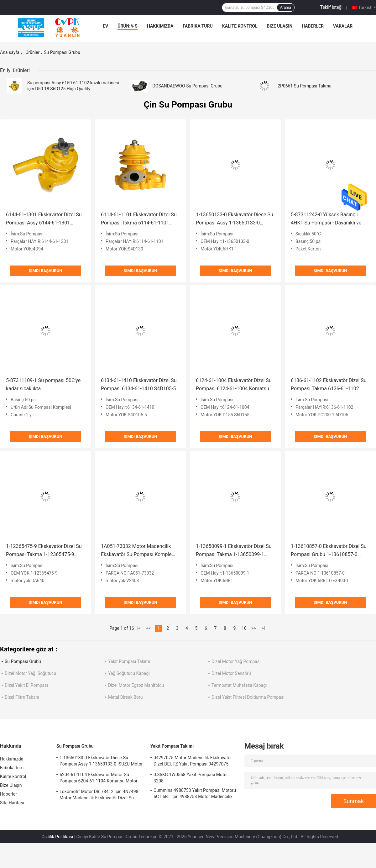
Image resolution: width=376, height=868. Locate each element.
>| (263, 628)
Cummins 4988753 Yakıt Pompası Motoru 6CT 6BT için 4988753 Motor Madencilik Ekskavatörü (195, 794)
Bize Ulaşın (279, 26)
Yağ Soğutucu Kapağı (129, 673)
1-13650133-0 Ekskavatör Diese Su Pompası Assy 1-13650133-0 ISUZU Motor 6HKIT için (235, 219)
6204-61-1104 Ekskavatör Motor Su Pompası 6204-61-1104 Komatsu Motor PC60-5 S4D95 (99, 779)
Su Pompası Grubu (23, 661)
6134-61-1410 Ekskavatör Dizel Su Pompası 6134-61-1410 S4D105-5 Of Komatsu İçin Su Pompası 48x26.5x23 (139, 385)
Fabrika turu (198, 26)
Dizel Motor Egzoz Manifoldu (136, 685)
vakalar (343, 26)
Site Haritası (12, 803)
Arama (286, 8)
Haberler (313, 26)
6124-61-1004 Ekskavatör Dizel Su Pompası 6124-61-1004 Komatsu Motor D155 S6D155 (234, 385)
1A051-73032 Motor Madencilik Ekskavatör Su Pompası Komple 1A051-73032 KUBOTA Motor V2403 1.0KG (136, 551)
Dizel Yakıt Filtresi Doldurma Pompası (248, 697)
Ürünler (32, 52)
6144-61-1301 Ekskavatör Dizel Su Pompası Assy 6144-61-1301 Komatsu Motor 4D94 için (44, 219)
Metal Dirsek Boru (125, 697)
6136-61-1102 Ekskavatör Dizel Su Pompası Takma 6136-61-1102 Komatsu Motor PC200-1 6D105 (329, 385)
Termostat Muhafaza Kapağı (239, 685)
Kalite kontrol (240, 26)
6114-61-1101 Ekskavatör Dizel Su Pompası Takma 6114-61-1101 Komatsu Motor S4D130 (139, 219)
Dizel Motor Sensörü (231, 673)
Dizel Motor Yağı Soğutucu (30, 673)
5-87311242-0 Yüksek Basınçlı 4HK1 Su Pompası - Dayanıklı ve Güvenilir (326, 219)
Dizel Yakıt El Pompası (26, 685)
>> (254, 628)
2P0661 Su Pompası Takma (305, 86)
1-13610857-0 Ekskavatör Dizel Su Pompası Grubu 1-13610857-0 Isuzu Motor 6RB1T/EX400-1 (329, 551)
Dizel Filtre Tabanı (22, 697)
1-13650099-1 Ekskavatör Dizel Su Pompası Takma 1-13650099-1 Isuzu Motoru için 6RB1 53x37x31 (234, 551)
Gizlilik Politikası (57, 837)
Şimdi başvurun (46, 271)
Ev (105, 26)
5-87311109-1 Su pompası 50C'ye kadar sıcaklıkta (43, 384)
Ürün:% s (128, 26)
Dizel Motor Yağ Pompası (236, 661)
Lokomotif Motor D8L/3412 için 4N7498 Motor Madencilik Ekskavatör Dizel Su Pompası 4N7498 (99, 796)
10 (244, 628)
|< (139, 628)
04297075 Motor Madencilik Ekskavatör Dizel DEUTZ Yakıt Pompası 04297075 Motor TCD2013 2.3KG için (193, 762)
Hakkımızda (160, 26)
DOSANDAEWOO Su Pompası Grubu (188, 86)
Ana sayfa (10, 52)
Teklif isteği (331, 7)
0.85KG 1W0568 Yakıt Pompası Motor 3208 (191, 778)
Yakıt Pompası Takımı (129, 661)
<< (149, 628)
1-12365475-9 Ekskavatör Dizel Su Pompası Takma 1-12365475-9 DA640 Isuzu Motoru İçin (44, 551)
